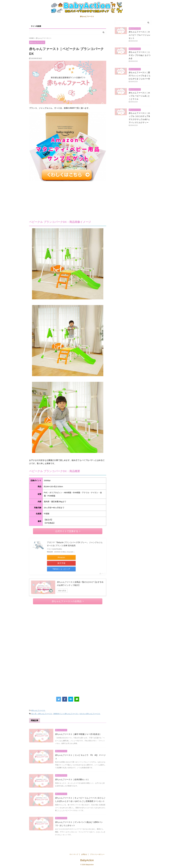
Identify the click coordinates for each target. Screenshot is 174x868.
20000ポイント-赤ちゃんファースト (66, 714)
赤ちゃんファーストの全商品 (68, 601)
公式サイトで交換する (68, 531)
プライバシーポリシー (97, 854)
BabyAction (87, 860)
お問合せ (84, 854)
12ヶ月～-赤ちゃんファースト (42, 714)
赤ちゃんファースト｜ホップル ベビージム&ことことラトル (139, 96)
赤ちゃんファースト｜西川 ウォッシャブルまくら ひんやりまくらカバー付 (141, 76)
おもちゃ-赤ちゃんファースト (90, 714)
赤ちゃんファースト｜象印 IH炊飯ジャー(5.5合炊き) (78, 734)
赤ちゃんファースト (87, 16)
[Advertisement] (68, 199)
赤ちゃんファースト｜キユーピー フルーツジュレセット (140, 35)
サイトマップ (74, 854)
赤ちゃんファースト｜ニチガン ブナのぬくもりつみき (140, 55)
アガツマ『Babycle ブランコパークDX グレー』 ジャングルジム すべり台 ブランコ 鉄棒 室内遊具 (75, 544)
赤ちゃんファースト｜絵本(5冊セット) (72, 779)
